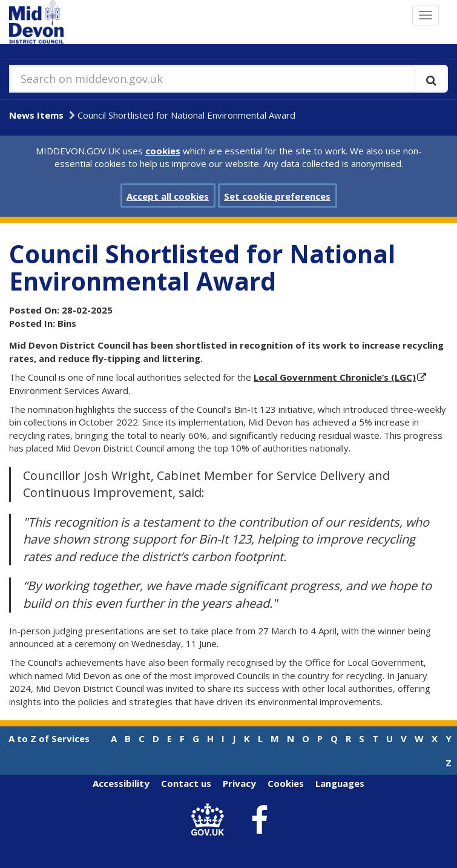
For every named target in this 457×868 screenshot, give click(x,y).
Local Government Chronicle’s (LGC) (335, 377)
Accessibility (121, 783)
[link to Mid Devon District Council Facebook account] (259, 820)
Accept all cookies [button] (168, 196)
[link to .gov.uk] (210, 820)
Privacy (239, 783)
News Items (36, 115)
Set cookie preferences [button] (277, 196)
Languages (340, 783)
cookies (163, 151)
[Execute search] (431, 79)
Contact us (186, 783)
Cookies (286, 783)
